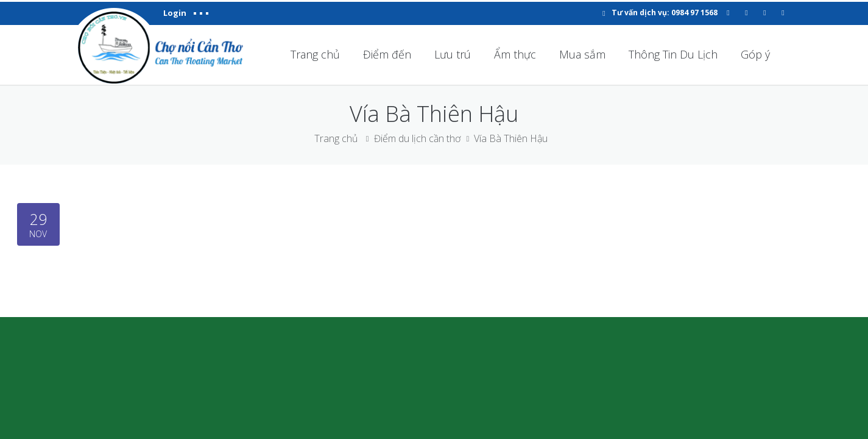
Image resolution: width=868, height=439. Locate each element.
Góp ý (755, 54)
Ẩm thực (515, 54)
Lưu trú (453, 54)
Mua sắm (582, 54)
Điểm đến (387, 54)
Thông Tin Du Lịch (673, 54)
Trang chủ (315, 54)
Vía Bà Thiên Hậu (511, 138)
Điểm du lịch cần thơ (417, 138)
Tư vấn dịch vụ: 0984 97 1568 (665, 12)
